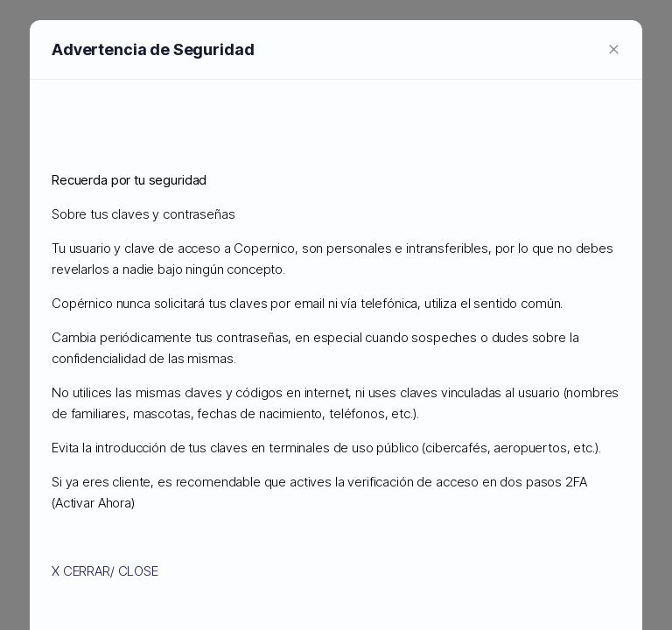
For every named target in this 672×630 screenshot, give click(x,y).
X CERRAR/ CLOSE (105, 575)
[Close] (614, 52)
